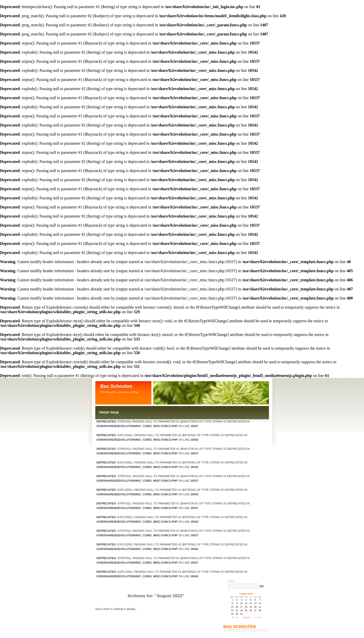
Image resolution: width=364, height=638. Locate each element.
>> (260, 618)
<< (233, 618)
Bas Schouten (116, 386)
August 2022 (246, 594)
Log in (126, 585)
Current (246, 618)
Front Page (109, 413)
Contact (107, 585)
